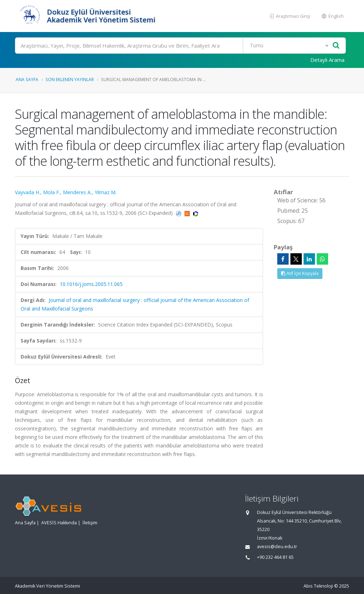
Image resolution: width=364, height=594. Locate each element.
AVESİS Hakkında (59, 523)
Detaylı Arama (327, 60)
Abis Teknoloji (318, 586)
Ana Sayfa (27, 79)
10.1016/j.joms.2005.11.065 (91, 284)
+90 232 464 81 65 (275, 557)
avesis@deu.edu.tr (277, 547)
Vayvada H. (28, 192)
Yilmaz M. (106, 192)
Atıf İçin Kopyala (300, 273)
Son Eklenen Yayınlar (70, 79)
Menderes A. (77, 192)
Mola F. (52, 192)
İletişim (90, 523)
